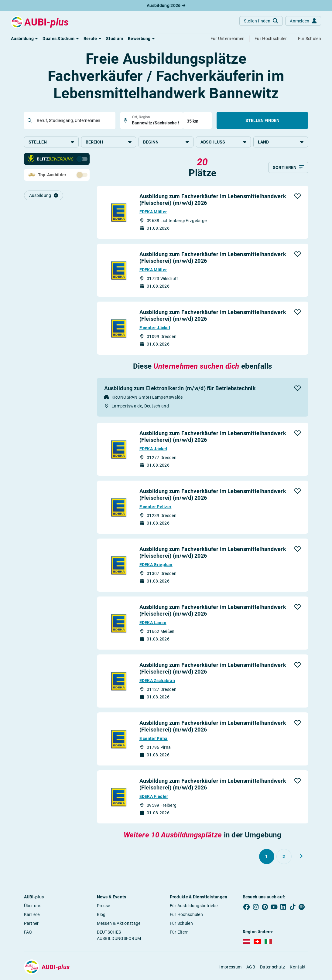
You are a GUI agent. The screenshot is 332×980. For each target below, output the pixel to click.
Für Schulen (181, 924)
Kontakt (298, 968)
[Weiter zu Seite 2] (301, 857)
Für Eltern (179, 933)
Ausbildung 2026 (166, 5)
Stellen (51, 142)
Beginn (166, 142)
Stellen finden (262, 120)
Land (281, 142)
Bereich (109, 142)
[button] (24, 39)
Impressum (230, 968)
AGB (251, 968)
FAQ (28, 933)
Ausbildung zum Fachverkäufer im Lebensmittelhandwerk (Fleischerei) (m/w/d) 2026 (213, 200)
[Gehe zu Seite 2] (284, 857)
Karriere (32, 915)
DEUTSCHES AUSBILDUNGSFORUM (119, 936)
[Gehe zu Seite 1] (267, 857)
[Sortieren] (288, 168)
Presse (104, 906)
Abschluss (223, 142)
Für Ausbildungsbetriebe (194, 906)
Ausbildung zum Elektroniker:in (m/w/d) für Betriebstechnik (180, 389)
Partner (31, 924)
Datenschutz (272, 968)
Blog (101, 915)
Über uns (33, 906)
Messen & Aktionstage (119, 924)
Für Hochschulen (187, 915)
